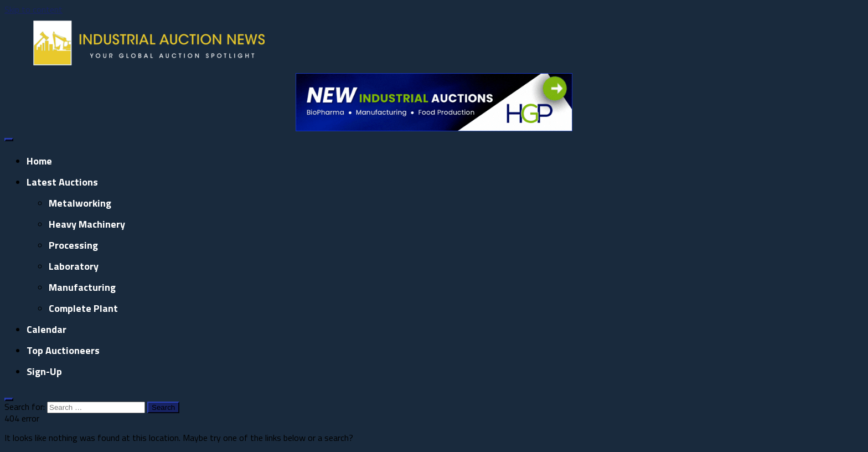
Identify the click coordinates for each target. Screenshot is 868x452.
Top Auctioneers (63, 350)
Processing (73, 245)
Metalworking (80, 203)
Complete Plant (83, 308)
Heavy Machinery (87, 224)
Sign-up (44, 371)
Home (39, 161)
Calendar (46, 329)
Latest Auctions (62, 182)
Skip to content (33, 9)
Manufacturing (82, 287)
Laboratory (74, 266)
